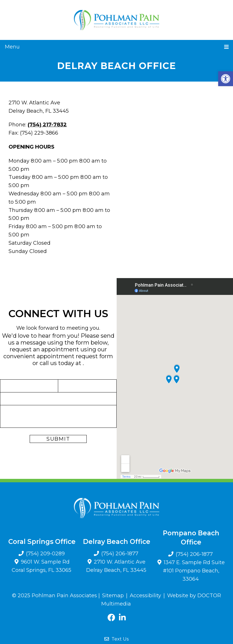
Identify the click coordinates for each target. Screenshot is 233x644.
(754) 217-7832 (47, 125)
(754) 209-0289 (45, 554)
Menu (12, 47)
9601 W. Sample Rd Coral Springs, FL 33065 (41, 566)
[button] (226, 79)
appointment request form (75, 356)
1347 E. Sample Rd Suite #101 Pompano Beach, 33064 (194, 571)
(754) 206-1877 (120, 554)
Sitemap (113, 596)
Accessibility (145, 596)
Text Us (117, 639)
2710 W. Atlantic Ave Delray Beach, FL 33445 (116, 566)
